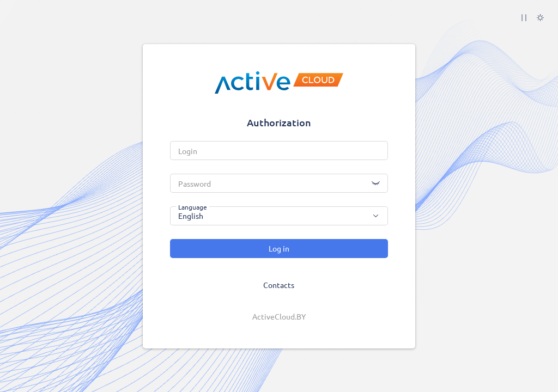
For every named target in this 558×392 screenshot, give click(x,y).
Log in (279, 248)
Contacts (279, 285)
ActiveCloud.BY (279, 316)
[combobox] (279, 216)
